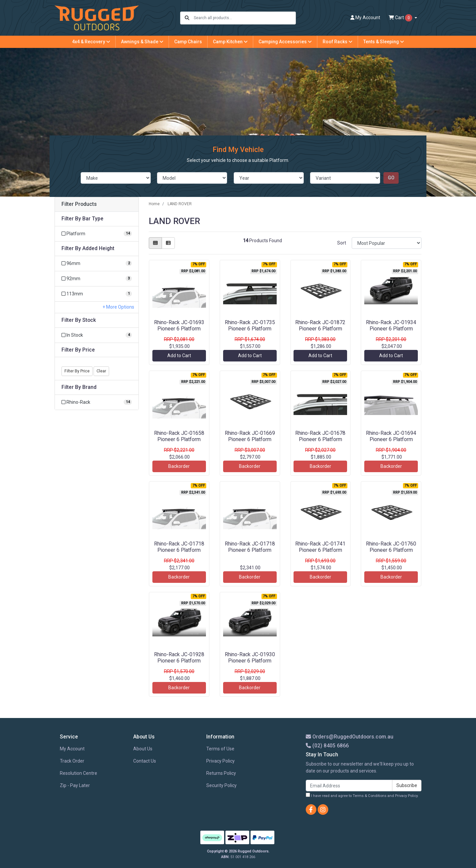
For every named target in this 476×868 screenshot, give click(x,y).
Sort (342, 243)
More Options (120, 307)
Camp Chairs (188, 42)
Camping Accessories (285, 42)
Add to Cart (179, 356)
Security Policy (221, 785)
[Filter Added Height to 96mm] (97, 264)
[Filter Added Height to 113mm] (97, 294)
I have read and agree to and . (362, 795)
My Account (72, 749)
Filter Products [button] (79, 204)
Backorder (179, 466)
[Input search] (244, 18)
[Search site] (187, 18)
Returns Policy (221, 773)
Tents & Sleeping (384, 42)
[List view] (168, 243)
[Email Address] (349, 786)
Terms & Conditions (370, 796)
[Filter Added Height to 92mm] (97, 279)
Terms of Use (220, 749)
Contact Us (145, 761)
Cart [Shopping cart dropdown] (401, 18)
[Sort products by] (387, 243)
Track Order (72, 761)
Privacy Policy (220, 761)
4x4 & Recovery (91, 42)
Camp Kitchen (230, 42)
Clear (101, 371)
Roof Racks (337, 42)
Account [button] (365, 18)
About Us (143, 749)
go (391, 178)
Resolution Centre (79, 773)
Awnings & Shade (142, 42)
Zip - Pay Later (75, 785)
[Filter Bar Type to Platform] (97, 234)
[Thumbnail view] (155, 243)
